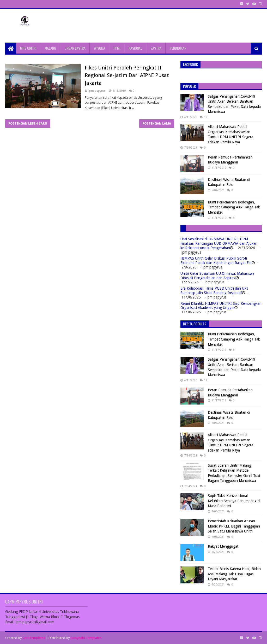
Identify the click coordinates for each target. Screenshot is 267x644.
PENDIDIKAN (178, 48)
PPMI (117, 48)
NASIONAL (135, 48)
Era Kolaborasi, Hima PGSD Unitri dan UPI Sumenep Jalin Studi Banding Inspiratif (214, 291)
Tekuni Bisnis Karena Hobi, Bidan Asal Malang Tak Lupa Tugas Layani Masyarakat (234, 574)
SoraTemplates (34, 638)
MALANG (50, 48)
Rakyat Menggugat (223, 546)
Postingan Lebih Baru (28, 124)
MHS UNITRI (28, 48)
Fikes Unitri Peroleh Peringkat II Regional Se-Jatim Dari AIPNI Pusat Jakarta (127, 75)
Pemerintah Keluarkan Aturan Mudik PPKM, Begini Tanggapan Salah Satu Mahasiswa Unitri (234, 526)
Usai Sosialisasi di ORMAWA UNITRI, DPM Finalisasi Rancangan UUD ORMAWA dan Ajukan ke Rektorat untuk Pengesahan (219, 243)
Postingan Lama (157, 124)
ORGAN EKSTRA (75, 48)
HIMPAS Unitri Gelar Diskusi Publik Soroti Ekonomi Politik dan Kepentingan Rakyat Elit (216, 260)
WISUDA (99, 48)
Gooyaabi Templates (86, 638)
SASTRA (156, 48)
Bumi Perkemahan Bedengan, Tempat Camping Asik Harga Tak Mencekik (234, 207)
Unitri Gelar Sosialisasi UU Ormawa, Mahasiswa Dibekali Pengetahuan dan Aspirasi (217, 276)
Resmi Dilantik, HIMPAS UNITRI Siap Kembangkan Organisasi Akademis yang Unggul (221, 306)
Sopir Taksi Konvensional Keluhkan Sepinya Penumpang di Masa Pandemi (234, 501)
